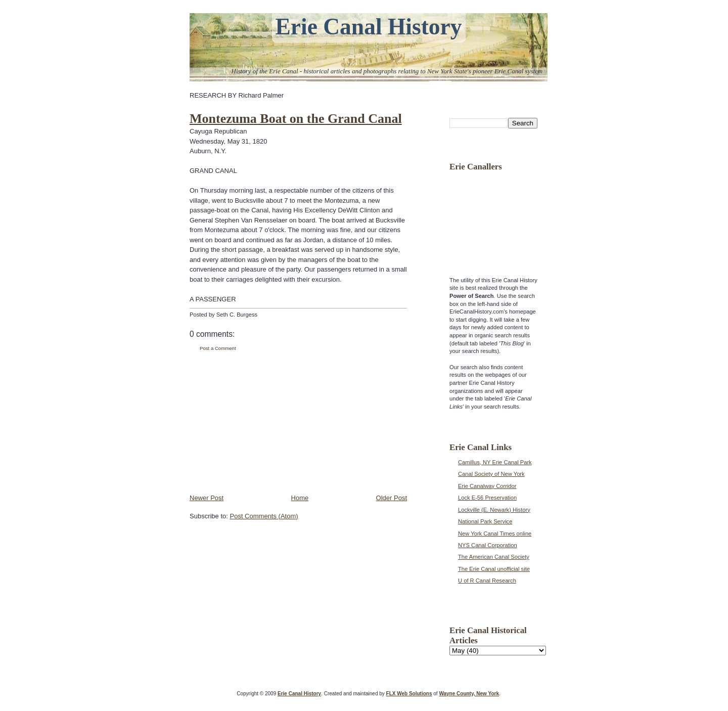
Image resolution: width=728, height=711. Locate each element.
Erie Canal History (368, 27)
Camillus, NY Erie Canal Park (495, 462)
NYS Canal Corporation (488, 545)
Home (300, 498)
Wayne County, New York (469, 694)
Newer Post (207, 498)
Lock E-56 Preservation (487, 498)
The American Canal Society (494, 557)
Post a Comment (218, 348)
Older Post (392, 498)
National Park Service (485, 521)
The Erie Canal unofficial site (494, 569)
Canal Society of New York (491, 474)
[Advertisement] (265, 423)
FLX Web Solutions (409, 694)
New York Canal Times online (495, 534)
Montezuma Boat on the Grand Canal (296, 119)
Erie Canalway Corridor (487, 486)
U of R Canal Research (487, 581)
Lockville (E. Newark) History (494, 510)
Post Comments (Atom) (264, 516)
